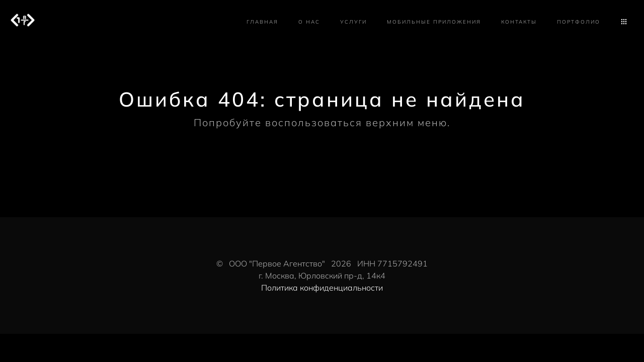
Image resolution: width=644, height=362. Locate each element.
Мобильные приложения (434, 22)
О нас (309, 22)
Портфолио (579, 22)
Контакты (519, 22)
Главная (262, 22)
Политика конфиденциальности (322, 288)
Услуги (353, 22)
